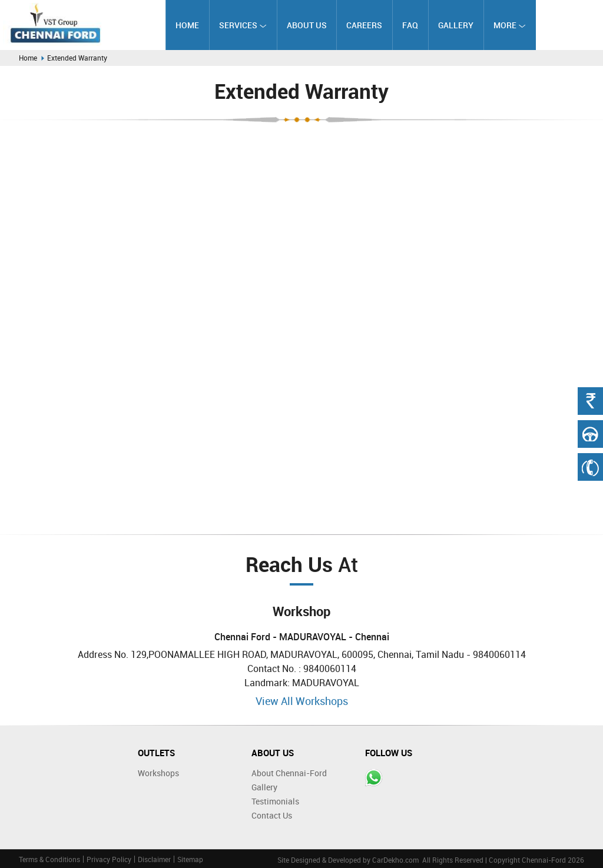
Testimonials (275, 801)
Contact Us (272, 815)
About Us (307, 25)
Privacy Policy (109, 859)
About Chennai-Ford (289, 773)
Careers (364, 25)
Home (187, 25)
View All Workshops (302, 701)
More (510, 25)
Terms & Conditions (49, 859)
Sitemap (190, 859)
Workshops (158, 773)
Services (243, 25)
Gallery (456, 25)
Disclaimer (154, 859)
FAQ (410, 25)
